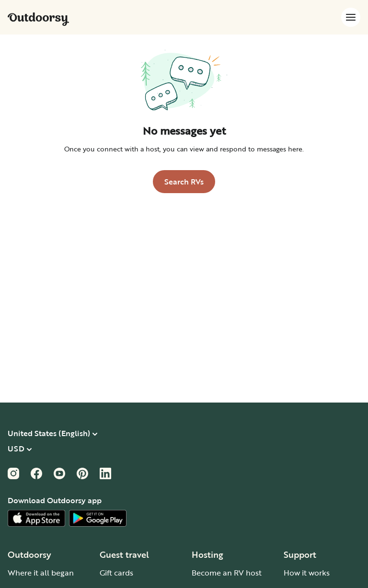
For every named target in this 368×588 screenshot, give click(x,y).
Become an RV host (227, 573)
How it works (307, 573)
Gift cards (116, 573)
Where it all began (41, 573)
